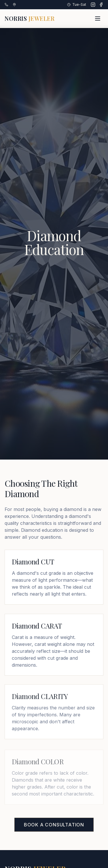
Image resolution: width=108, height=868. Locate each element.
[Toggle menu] (98, 18)
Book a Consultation (54, 825)
